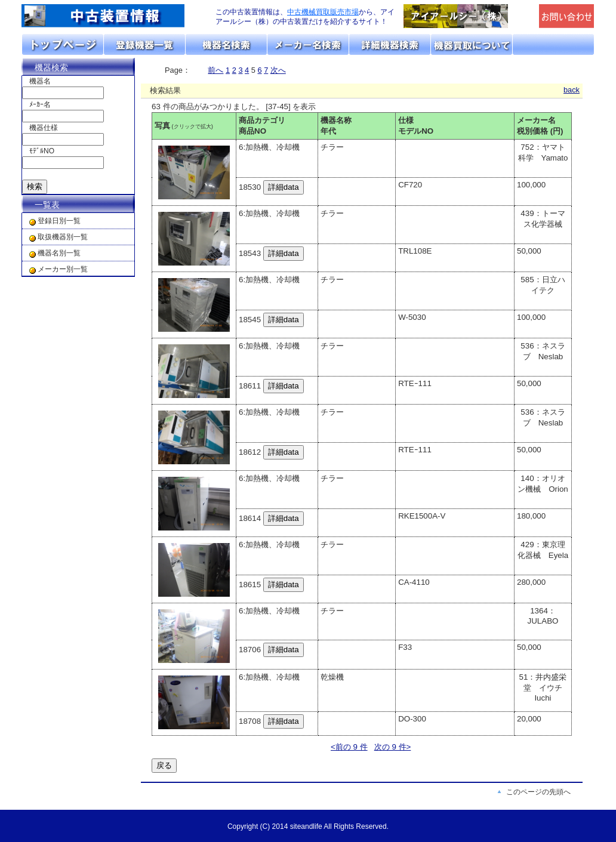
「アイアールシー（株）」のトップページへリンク (468, 16)
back (572, 90)
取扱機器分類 (145, 44)
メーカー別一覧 (63, 269)
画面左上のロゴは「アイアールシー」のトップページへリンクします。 (111, 16)
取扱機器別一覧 (63, 237)
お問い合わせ (553, 44)
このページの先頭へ (538, 792)
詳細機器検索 (390, 44)
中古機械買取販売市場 (323, 12)
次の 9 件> (393, 747)
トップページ (63, 44)
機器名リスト (227, 44)
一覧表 (47, 205)
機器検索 (51, 67)
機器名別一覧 (59, 253)
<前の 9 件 (349, 747)
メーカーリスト (308, 44)
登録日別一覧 (59, 221)
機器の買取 (472, 44)
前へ (215, 70)
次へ (278, 70)
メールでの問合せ (567, 16)
